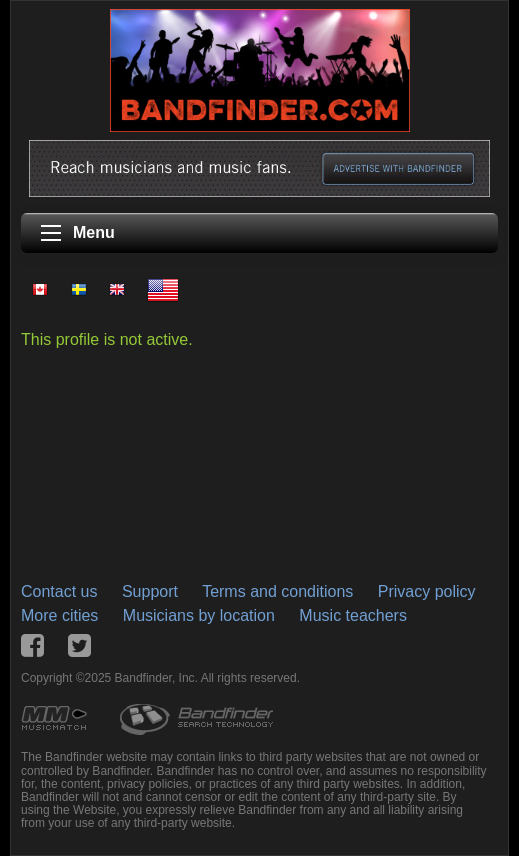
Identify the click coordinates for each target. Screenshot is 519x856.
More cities (59, 615)
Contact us (59, 591)
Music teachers (353, 615)
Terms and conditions (277, 591)
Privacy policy (427, 591)
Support (150, 591)
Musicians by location (199, 615)
